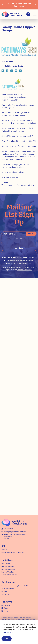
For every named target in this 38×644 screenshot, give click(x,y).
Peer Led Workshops (8, 572)
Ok (7, 639)
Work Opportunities (8, 589)
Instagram (7, 611)
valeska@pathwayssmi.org (14, 97)
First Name (19, 239)
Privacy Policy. (7, 632)
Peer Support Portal (8, 566)
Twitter (6, 608)
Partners (4, 591)
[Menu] (35, 14)
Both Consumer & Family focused (19, 263)
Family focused (27, 261)
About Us (4, 550)
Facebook (7, 605)
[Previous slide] (2, 5)
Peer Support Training (8, 569)
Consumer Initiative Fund (9, 575)
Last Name (19, 248)
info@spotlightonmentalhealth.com (15, 532)
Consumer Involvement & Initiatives (13, 553)
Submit (31, 234)
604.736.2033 (8, 529)
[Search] (28, 14)
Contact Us (5, 594)
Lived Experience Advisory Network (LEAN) (15, 586)
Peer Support (6, 564)
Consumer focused (12, 261)
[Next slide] (36, 5)
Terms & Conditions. (24, 270)
